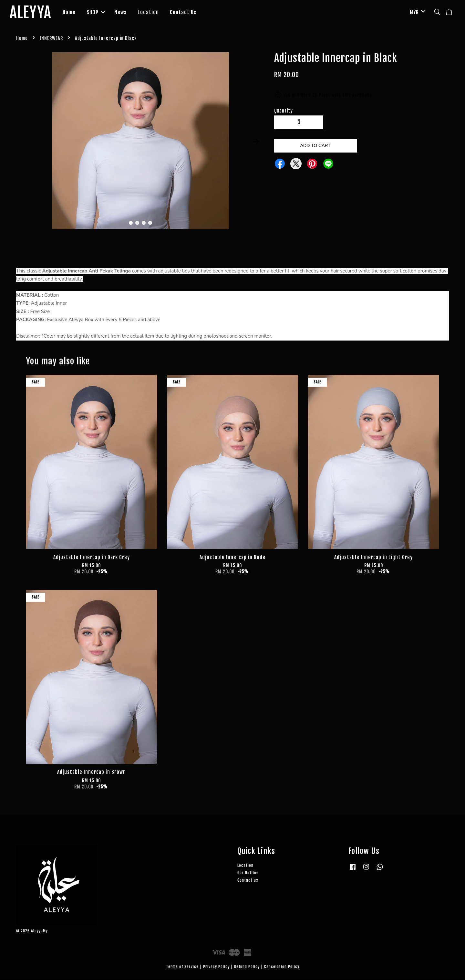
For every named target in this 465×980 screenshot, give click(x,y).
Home (69, 12)
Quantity (284, 111)
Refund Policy (247, 967)
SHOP (96, 12)
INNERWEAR (51, 39)
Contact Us (183, 12)
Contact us (248, 880)
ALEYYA (31, 13)
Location (149, 12)
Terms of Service (182, 967)
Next (256, 142)
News (121, 12)
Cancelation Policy (282, 967)
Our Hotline (248, 873)
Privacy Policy (216, 967)
